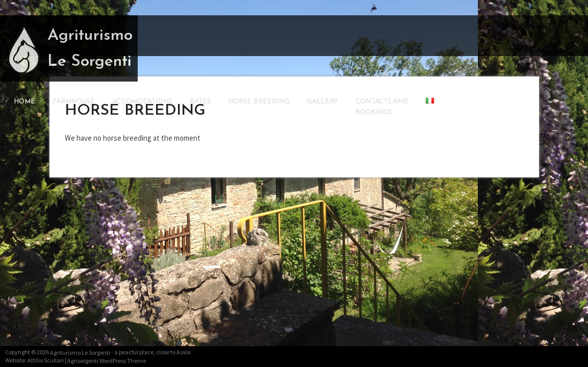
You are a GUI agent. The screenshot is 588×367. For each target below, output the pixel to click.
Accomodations (142, 102)
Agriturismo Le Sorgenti (90, 49)
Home (24, 102)
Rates (200, 102)
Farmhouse (74, 102)
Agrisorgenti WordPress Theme (107, 361)
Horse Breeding (259, 102)
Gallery (323, 102)
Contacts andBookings (382, 107)
